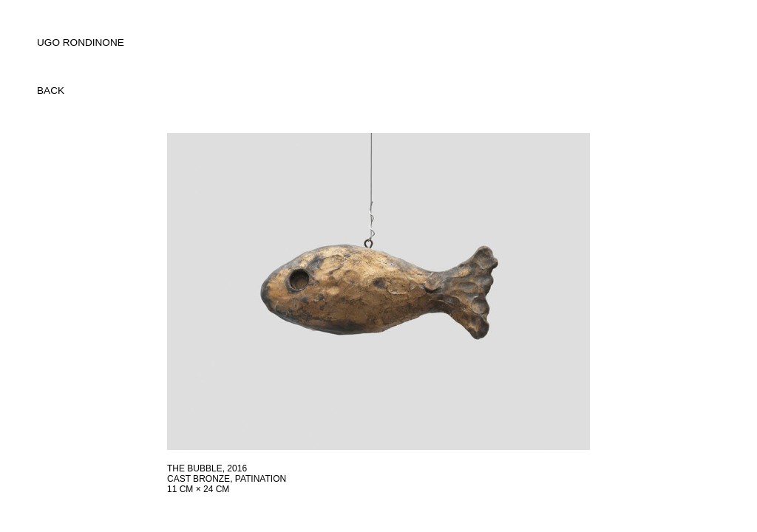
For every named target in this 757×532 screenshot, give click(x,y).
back (51, 91)
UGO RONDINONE (81, 42)
